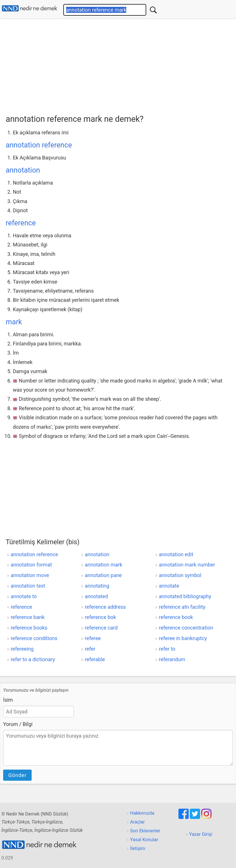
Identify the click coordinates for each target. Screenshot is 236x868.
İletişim (138, 848)
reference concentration (186, 628)
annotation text (28, 586)
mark (14, 322)
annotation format (31, 565)
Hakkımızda (142, 813)
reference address (105, 607)
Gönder (17, 775)
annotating (97, 586)
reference (21, 223)
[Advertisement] (121, 65)
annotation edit (176, 554)
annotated (96, 596)
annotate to (24, 596)
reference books (29, 628)
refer (90, 649)
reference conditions (34, 638)
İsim (8, 700)
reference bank (28, 617)
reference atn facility (182, 607)
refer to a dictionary (33, 659)
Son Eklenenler (145, 831)
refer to (167, 649)
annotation (23, 170)
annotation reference (39, 145)
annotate (169, 586)
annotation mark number (187, 565)
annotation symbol (180, 575)
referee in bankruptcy (183, 638)
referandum (172, 659)
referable (95, 659)
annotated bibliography (185, 596)
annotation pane (103, 575)
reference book (176, 617)
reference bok (100, 617)
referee (93, 638)
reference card (101, 628)
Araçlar (138, 822)
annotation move (30, 575)
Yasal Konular (144, 840)
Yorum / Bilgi (18, 724)
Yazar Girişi (201, 834)
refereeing (22, 649)
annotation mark (103, 565)
